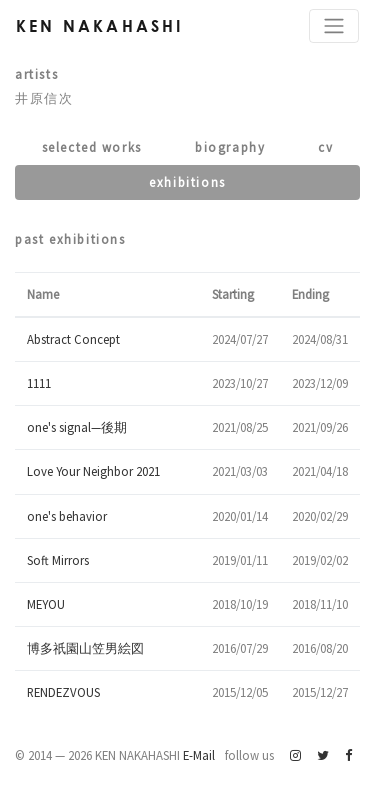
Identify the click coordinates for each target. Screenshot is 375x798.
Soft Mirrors (58, 560)
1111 (39, 383)
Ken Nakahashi (100, 25)
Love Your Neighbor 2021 (93, 471)
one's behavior (67, 516)
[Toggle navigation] (334, 26)
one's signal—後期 (77, 427)
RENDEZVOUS (63, 692)
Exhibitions (187, 182)
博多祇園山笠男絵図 (85, 648)
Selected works (92, 147)
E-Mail (199, 755)
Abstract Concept (73, 339)
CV (325, 147)
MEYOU (46, 604)
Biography (230, 147)
